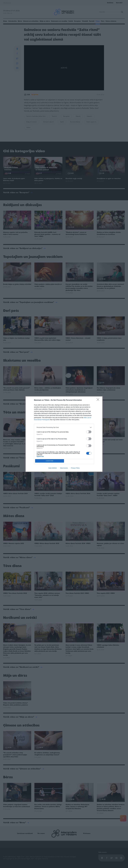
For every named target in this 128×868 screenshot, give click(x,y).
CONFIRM (50, 461)
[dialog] (64, 434)
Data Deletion (53, 468)
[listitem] (64, 427)
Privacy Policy (75, 468)
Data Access (64, 468)
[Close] (99, 400)
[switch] (89, 432)
